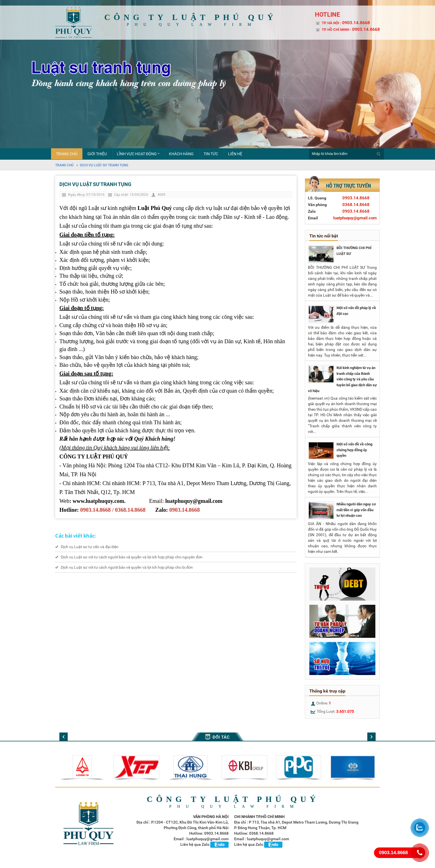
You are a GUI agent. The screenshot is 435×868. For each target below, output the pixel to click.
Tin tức (211, 154)
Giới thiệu (97, 154)
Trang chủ (67, 154)
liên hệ (235, 154)
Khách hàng (181, 154)
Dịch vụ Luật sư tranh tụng (104, 165)
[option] (217, 86)
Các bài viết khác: (76, 535)
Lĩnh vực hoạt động (137, 154)
